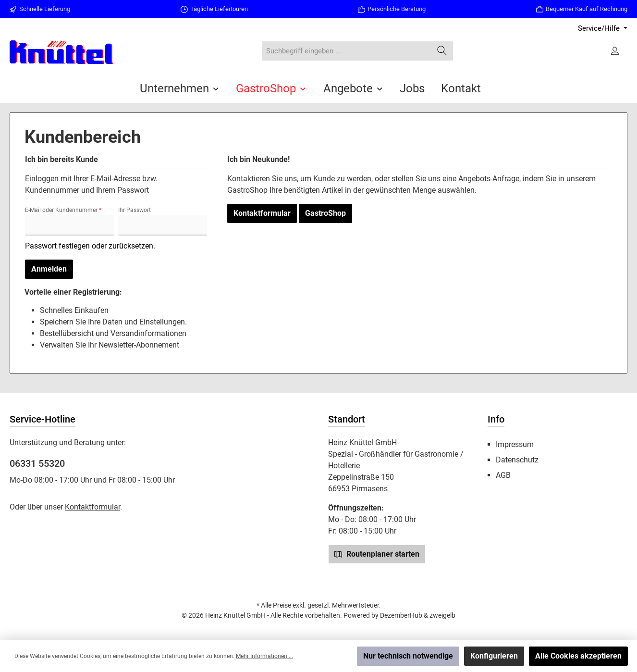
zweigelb (442, 615)
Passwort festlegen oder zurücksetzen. (90, 246)
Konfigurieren (494, 656)
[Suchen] (442, 51)
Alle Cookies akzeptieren (578, 656)
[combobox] (346, 51)
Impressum (515, 444)
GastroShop (325, 213)
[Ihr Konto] (616, 51)
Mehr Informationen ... (264, 656)
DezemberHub (401, 615)
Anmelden (49, 269)
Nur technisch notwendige (408, 656)
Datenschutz (517, 460)
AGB (503, 475)
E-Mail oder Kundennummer (63, 210)
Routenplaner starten (377, 554)
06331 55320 (37, 463)
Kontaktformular (262, 213)
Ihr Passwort (135, 210)
